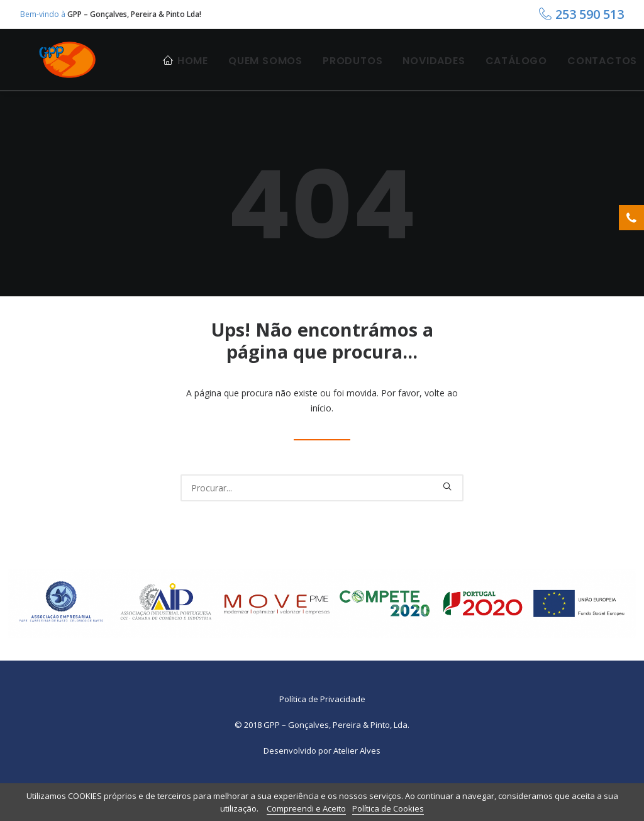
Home (193, 74)
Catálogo (516, 74)
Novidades (434, 74)
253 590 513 (590, 14)
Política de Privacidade (322, 730)
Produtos (353, 74)
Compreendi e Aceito (306, 808)
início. (322, 439)
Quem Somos (265, 74)
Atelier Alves (357, 782)
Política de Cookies (388, 808)
